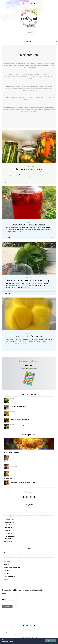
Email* (9, 601)
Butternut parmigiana (10, 478)
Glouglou (29, 222)
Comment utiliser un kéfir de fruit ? (29, 225)
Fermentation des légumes (29, 169)
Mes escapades (9, 528)
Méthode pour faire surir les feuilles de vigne (29, 280)
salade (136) (7, 556)
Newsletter (29, 33)
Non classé (7, 542)
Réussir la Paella (8, 462)
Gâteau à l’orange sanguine (11, 453)
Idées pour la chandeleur (13, 467)
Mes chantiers (9, 539)
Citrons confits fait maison (29, 336)
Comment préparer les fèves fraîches (20, 400)
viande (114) (7, 559)
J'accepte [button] (50, 641)
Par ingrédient (9, 520)
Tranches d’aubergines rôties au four (20, 426)
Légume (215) (7, 553)
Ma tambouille (14, 399)
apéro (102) (7, 565)
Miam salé (29, 278)
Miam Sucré (8, 517)
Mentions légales (9, 630)
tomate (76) (7, 579)
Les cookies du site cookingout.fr (25, 630)
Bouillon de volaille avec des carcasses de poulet (24, 413)
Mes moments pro (8, 537)
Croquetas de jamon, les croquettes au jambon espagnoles (23, 483)
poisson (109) (7, 562)
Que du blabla (29, 166)
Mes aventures (8, 523)
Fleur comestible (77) (9, 577)
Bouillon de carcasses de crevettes (20, 420)
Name (9, 595)
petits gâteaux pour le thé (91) (12, 568)
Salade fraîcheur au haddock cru (19, 407)
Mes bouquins (7, 534)
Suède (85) (6, 571)
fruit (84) (6, 574)
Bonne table (8, 525)
